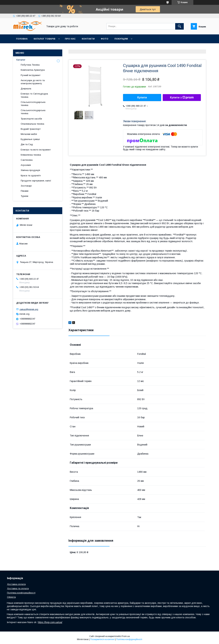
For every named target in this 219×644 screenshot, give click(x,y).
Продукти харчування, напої (36, 181)
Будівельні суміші (30, 139)
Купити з (182, 98)
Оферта (11, 597)
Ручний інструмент (31, 75)
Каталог (21, 60)
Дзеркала (26, 89)
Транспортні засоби (31, 119)
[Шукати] (179, 26)
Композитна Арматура (33, 70)
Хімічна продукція (30, 170)
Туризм (24, 196)
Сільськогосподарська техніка (33, 104)
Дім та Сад (27, 144)
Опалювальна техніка (32, 124)
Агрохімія (26, 165)
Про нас (70, 39)
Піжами (25, 191)
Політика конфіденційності (21, 593)
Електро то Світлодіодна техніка (34, 95)
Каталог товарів (44, 39)
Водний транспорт (31, 129)
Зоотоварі (26, 186)
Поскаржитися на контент (102, 639)
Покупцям (121, 39)
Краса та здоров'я (31, 176)
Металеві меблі (29, 134)
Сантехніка (27, 160)
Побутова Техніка (30, 65)
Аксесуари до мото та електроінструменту (33, 82)
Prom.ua (126, 636)
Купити (142, 97)
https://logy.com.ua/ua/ (50, 622)
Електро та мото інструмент (36, 150)
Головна (22, 39)
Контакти (88, 39)
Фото (105, 39)
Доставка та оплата (18, 588)
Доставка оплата (16, 584)
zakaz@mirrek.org (29, 309)
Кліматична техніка (31, 155)
